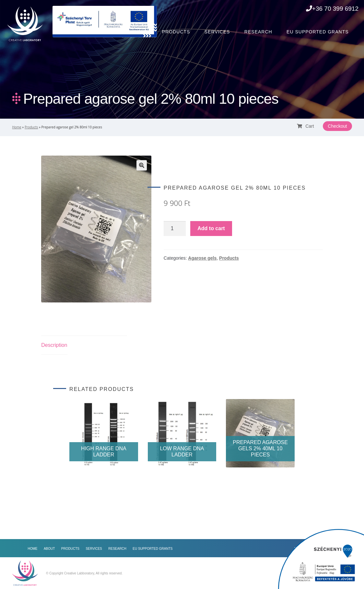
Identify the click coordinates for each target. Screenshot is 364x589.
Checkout (337, 126)
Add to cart (211, 228)
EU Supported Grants (317, 32)
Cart (305, 126)
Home (109, 32)
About (139, 32)
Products (176, 32)
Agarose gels (202, 258)
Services (217, 32)
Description (54, 345)
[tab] (54, 345)
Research (258, 32)
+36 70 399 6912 (332, 9)
